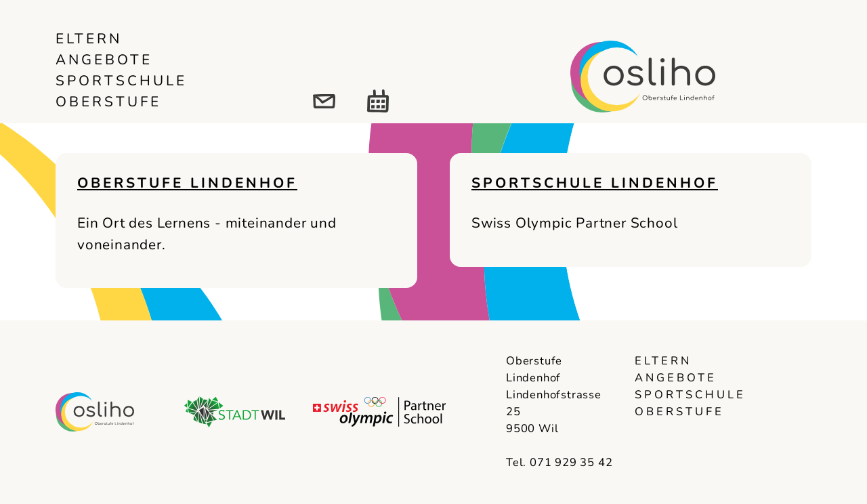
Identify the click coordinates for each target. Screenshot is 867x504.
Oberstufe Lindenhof (187, 183)
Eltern (89, 39)
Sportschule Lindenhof (595, 183)
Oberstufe (108, 102)
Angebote (104, 60)
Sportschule (121, 81)
